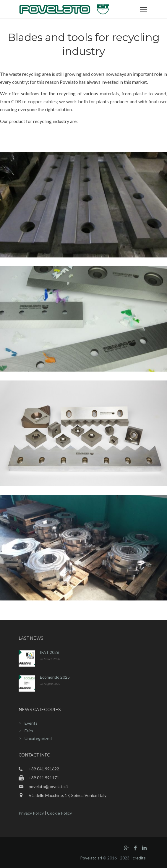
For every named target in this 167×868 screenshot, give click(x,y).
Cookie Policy (59, 813)
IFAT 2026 (50, 652)
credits (139, 858)
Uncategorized (38, 738)
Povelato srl (91, 858)
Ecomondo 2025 (55, 677)
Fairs (29, 731)
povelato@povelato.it (48, 786)
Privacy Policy (31, 813)
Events (31, 723)
